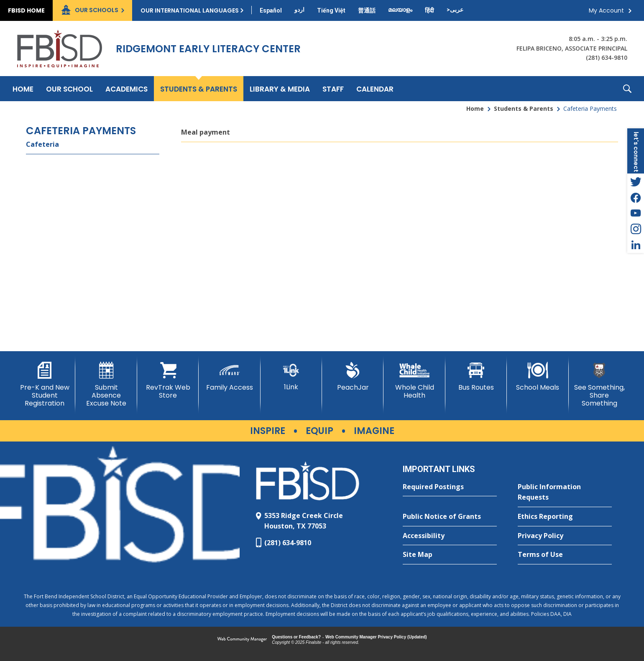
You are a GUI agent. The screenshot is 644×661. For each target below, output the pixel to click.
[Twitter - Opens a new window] (636, 181)
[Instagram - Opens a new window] (636, 229)
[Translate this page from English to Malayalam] (400, 10)
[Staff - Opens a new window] (333, 89)
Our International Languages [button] (190, 10)
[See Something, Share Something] (599, 385)
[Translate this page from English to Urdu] (299, 10)
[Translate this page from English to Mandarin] (367, 10)
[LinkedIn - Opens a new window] (636, 245)
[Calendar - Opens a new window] (375, 89)
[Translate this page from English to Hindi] (429, 10)
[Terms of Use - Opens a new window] (565, 555)
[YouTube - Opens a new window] (636, 213)
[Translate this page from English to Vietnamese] (331, 10)
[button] (627, 89)
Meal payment (206, 132)
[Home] (23, 89)
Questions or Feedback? (296, 637)
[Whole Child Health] (414, 381)
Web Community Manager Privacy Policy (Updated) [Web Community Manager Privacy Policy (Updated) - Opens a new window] (376, 637)
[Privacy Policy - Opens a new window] (565, 536)
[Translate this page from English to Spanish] (271, 10)
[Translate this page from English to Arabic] (455, 10)
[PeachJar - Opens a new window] (353, 377)
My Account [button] (606, 10)
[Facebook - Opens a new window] (636, 197)
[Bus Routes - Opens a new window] (476, 377)
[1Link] (291, 376)
